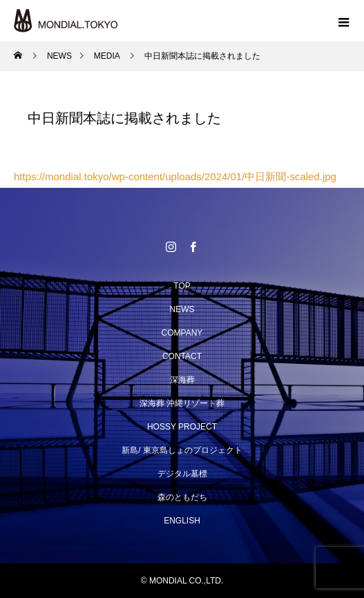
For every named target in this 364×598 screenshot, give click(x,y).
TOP (182, 286)
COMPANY (182, 333)
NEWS (182, 309)
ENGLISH (182, 521)
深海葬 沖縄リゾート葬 (182, 403)
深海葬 (182, 380)
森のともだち (182, 497)
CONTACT (182, 356)
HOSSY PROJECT (182, 427)
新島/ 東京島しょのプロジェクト (182, 450)
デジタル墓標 (182, 474)
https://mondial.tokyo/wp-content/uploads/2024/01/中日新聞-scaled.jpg (175, 176)
